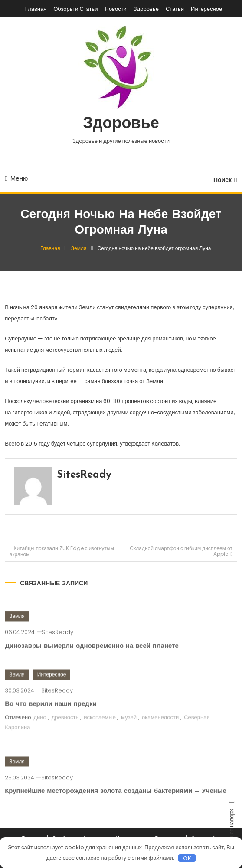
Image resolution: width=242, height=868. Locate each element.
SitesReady (84, 475)
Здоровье (146, 9)
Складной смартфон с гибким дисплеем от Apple (181, 551)
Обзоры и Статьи (75, 9)
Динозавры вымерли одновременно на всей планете (92, 655)
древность (65, 725)
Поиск (225, 180)
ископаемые (100, 725)
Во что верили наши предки (51, 713)
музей (129, 725)
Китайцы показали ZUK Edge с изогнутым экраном (62, 551)
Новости (116, 9)
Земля (17, 625)
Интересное (206, 9)
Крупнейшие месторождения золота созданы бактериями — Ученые (116, 800)
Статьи (175, 9)
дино (40, 725)
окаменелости (160, 725)
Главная (36, 9)
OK (187, 858)
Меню (16, 178)
